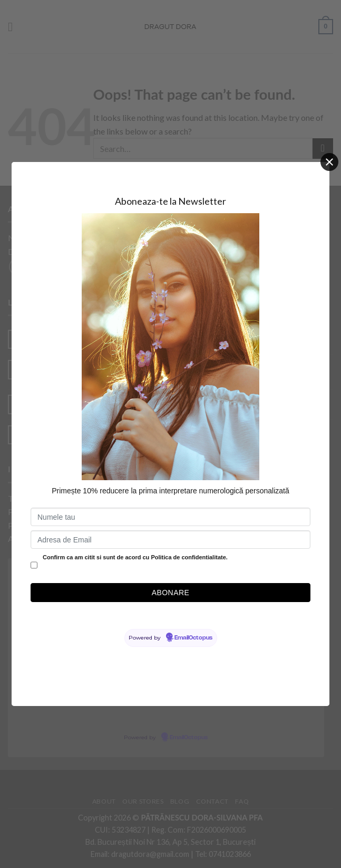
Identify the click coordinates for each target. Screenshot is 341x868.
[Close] (329, 162)
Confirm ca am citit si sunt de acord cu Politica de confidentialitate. (135, 557)
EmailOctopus (193, 638)
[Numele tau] (170, 517)
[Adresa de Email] (170, 540)
